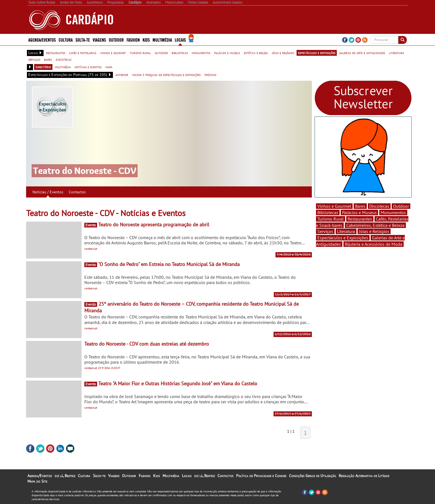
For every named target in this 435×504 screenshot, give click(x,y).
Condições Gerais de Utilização (313, 476)
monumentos (201, 53)
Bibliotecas (328, 212)
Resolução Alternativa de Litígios (364, 476)
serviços (34, 59)
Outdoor (116, 40)
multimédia (63, 67)
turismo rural (140, 53)
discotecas (64, 59)
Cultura (66, 40)
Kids (146, 40)
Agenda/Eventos (42, 40)
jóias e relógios (283, 53)
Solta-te (83, 40)
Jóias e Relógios (374, 231)
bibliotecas (180, 53)
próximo (210, 75)
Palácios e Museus (359, 212)
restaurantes (56, 53)
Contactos (77, 192)
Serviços (325, 231)
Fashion (133, 40)
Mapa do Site (37, 481)
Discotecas (379, 206)
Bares (360, 206)
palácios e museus (227, 53)
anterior (122, 75)
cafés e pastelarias (83, 53)
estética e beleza (256, 53)
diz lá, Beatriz (65, 476)
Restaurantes (360, 219)
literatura (397, 53)
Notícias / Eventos (48, 192)
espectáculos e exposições (317, 53)
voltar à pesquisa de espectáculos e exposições (166, 75)
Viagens (99, 40)
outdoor (161, 53)
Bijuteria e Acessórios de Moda (374, 244)
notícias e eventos (88, 67)
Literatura (346, 231)
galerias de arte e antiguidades (362, 53)
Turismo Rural (331, 219)
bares (48, 59)
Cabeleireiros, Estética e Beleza (375, 225)
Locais (180, 40)
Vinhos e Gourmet (334, 206)
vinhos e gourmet (113, 53)
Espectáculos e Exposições (343, 238)
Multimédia (162, 40)
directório (43, 67)
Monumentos (393, 212)
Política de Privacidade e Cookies (261, 476)
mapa (109, 67)
